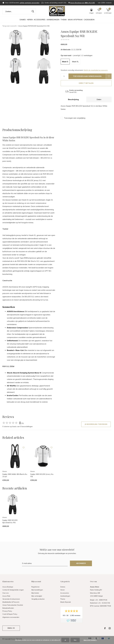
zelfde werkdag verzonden (30, 3)
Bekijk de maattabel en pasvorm (96, 70)
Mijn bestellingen (37, 590)
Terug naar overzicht (9, 26)
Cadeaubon (89, 20)
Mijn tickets (35, 593)
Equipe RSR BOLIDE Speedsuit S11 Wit (10, 521)
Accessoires (40, 20)
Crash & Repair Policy (10, 614)
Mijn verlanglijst (37, 596)
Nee (75, 640)
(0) (71, 40)
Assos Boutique (8, 587)
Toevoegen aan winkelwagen (87, 76)
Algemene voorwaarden (11, 617)
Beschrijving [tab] (73, 99)
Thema (64, 20)
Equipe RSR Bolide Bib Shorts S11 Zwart (15, 475)
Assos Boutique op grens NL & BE (82, 3)
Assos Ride (6, 596)
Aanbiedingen (53, 20)
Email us (11, 628)
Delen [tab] (99, 99)
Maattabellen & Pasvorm (11, 602)
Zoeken (33, 11)
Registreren (35, 587)
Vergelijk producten (38, 599)
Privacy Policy (7, 611)
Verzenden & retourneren (11, 599)
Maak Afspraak (75, 20)
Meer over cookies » (90, 640)
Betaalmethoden (8, 608)
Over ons (6, 593)
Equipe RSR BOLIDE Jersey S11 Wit (42, 475)
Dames (23, 20)
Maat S (65, 62)
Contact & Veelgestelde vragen (13, 590)
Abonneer (81, 563)
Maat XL (75, 62)
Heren (30, 20)
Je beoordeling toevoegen (96, 424)
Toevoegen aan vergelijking (75, 118)
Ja (65, 640)
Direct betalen (86, 83)
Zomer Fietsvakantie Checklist (13, 605)
